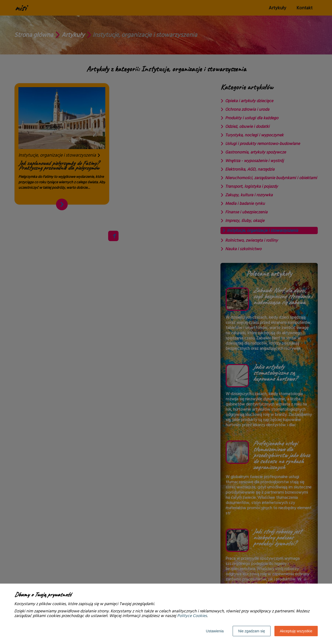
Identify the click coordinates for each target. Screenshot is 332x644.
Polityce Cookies (192, 616)
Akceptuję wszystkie (296, 631)
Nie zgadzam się (252, 631)
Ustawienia (215, 631)
